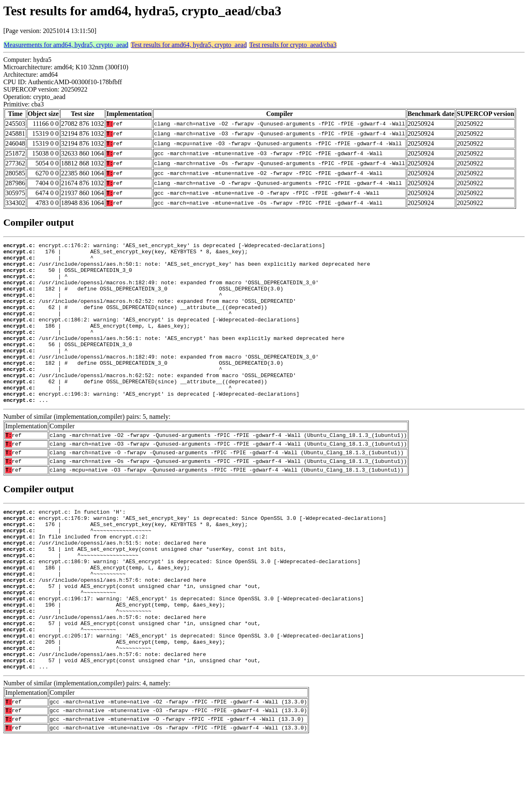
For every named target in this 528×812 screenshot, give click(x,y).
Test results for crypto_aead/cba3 (293, 45)
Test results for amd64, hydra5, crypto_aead (189, 45)
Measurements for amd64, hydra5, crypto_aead (66, 45)
